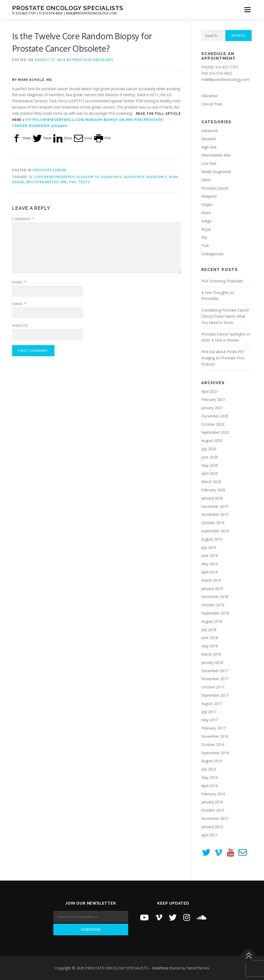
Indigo (207, 221)
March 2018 (211, 654)
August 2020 (212, 441)
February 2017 (213, 728)
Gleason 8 (134, 177)
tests (84, 182)
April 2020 (210, 473)
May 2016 (210, 777)
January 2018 (212, 662)
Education (210, 96)
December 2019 (215, 506)
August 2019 (212, 539)
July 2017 (209, 712)
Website (20, 325)
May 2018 (210, 646)
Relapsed (209, 196)
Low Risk (209, 163)
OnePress (160, 968)
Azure (206, 213)
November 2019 (215, 514)
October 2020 (213, 424)
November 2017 (215, 679)
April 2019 (210, 572)
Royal (206, 229)
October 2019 (213, 523)
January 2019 (212, 589)
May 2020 (210, 465)
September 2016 (215, 753)
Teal (205, 246)
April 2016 (210, 786)
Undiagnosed (212, 254)
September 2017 (215, 695)
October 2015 (213, 810)
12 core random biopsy (51, 177)
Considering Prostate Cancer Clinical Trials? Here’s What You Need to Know (225, 316)
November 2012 (215, 818)
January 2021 (212, 408)
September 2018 (215, 613)
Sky (204, 237)
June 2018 (210, 638)
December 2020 (215, 416)
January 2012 (212, 827)
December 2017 (215, 671)
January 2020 (212, 498)
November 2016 (215, 736)
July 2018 (209, 630)
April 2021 (210, 391)
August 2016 (212, 761)
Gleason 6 (112, 177)
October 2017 (213, 687)
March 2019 (211, 580)
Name (19, 282)
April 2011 (210, 835)
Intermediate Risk (216, 155)
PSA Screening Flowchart (222, 281)
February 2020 (213, 490)
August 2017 (212, 703)
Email (19, 304)
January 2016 (212, 802)
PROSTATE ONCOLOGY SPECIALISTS (68, 8)
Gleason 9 (157, 177)
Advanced (209, 131)
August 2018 (212, 621)
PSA (73, 182)
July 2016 (209, 769)
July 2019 (209, 547)
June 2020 (210, 457)
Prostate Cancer (50, 170)
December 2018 (215, 597)
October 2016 (213, 745)
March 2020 (211, 482)
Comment (23, 219)
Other (206, 180)
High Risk (209, 147)
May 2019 (210, 564)
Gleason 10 (88, 177)
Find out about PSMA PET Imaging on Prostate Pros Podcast (223, 358)
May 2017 (210, 720)
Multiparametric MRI (47, 182)
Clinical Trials (212, 104)
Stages (207, 204)
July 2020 (209, 449)
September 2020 (215, 432)
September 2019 (215, 531)
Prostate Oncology (93, 60)
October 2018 (213, 605)
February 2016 (213, 794)
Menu (247, 10)
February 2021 (213, 399)
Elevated (208, 139)
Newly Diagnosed (216, 172)
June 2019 (210, 555)
